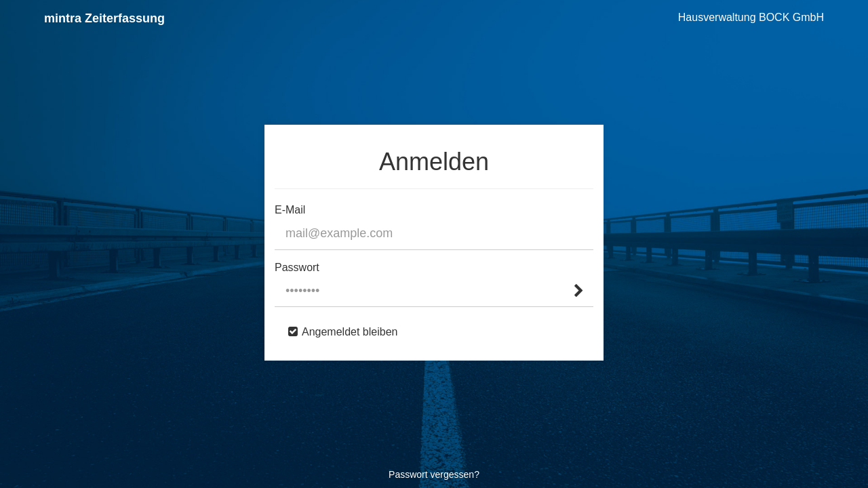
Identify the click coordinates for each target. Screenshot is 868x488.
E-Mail (290, 210)
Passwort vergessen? (434, 474)
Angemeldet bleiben (350, 332)
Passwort (297, 267)
